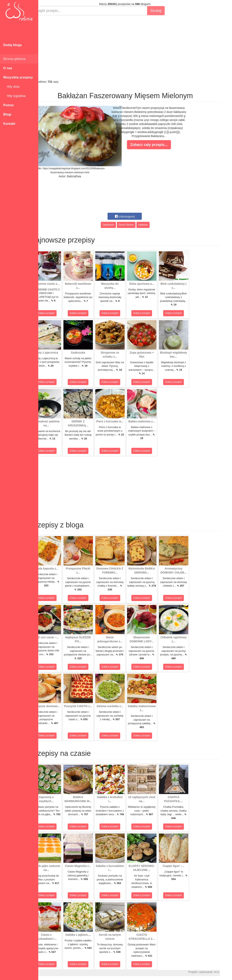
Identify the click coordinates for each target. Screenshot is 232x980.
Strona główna (14, 59)
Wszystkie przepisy (18, 77)
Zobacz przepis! (56, 313)
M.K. (227, 972)
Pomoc (9, 105)
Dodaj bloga (12, 45)
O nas (8, 68)
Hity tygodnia (14, 96)
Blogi (7, 114)
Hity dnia (11, 87)
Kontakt (9, 124)
